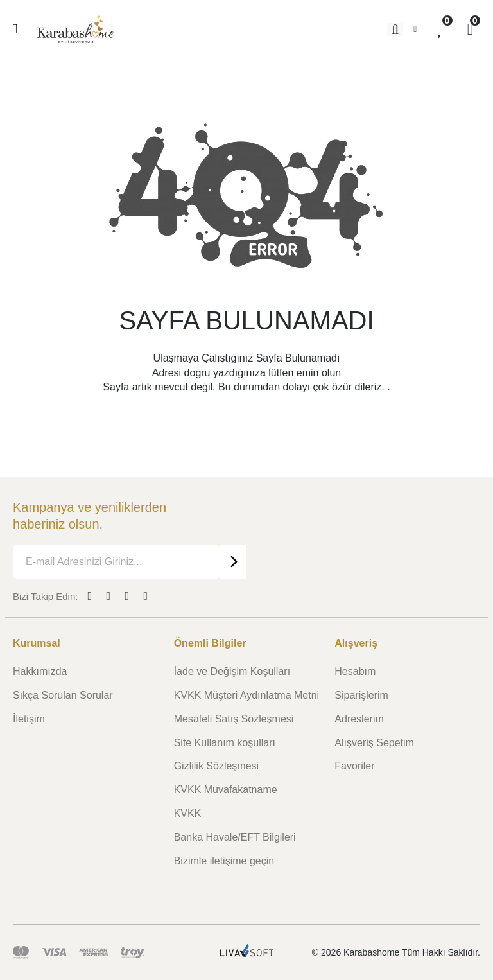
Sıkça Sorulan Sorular (63, 695)
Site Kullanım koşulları (225, 743)
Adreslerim (359, 719)
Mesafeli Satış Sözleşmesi (234, 719)
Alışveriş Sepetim (374, 743)
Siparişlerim (361, 695)
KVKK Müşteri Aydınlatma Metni (246, 695)
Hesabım (355, 671)
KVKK (188, 813)
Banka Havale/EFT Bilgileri (235, 837)
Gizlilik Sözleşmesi (216, 766)
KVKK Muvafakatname (226, 790)
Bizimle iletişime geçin (224, 861)
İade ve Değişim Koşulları (232, 671)
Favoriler (354, 766)
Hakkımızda (40, 671)
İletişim (29, 719)
